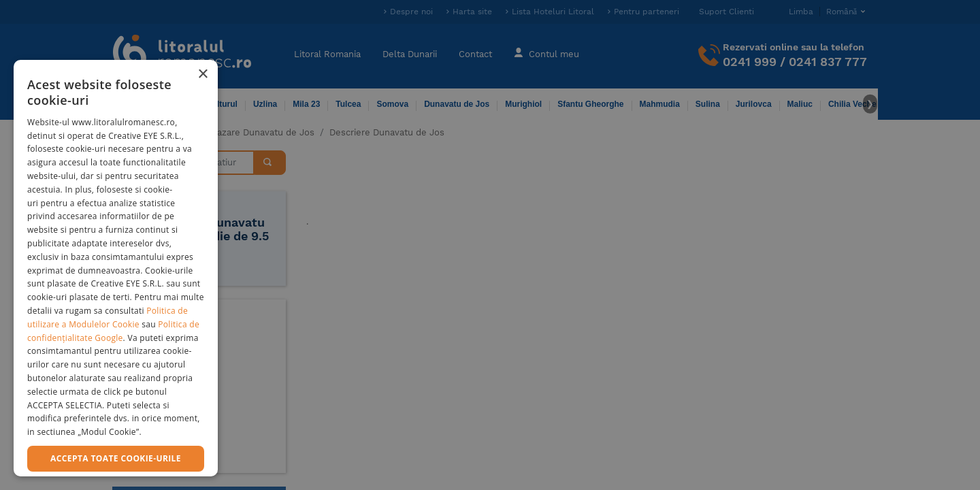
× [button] (202, 75)
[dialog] (116, 268)
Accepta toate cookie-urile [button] (116, 458)
